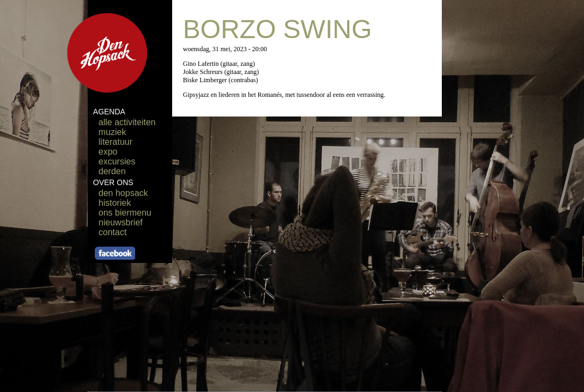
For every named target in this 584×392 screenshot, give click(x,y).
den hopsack (123, 193)
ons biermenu (125, 213)
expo (108, 152)
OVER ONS (113, 182)
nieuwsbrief (121, 222)
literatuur (115, 142)
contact (113, 232)
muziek (112, 132)
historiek (115, 203)
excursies (117, 161)
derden (112, 171)
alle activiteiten (127, 122)
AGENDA (109, 112)
